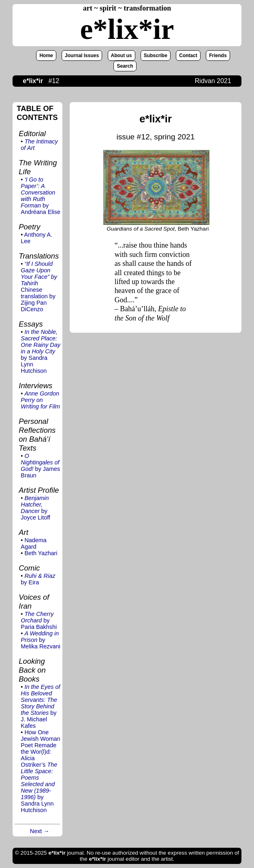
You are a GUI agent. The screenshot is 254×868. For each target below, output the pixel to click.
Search (125, 66)
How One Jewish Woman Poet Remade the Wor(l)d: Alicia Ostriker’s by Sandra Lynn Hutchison (40, 771)
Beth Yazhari (41, 553)
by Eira (38, 579)
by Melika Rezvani (41, 640)
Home (46, 56)
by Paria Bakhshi (39, 620)
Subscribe (156, 56)
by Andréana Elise (41, 196)
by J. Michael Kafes (40, 706)
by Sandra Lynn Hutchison (41, 351)
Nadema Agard (33, 543)
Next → (40, 831)
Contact (188, 56)
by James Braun (40, 466)
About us (122, 56)
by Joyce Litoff (35, 508)
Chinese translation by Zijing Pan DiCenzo (39, 286)
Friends (218, 56)
